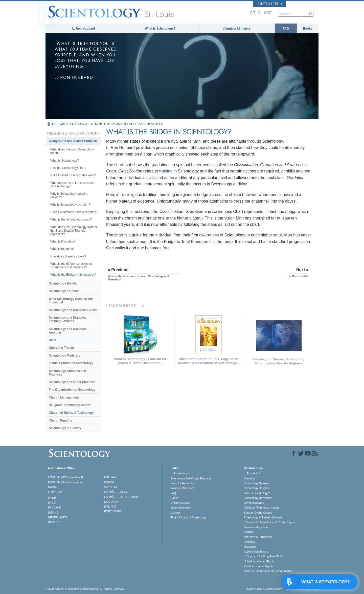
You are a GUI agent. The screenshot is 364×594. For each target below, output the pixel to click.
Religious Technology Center (70, 405)
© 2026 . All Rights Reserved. (85, 589)
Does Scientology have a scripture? (74, 212)
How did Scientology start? (68, 168)
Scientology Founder (64, 291)
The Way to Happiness (258, 537)
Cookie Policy (273, 589)
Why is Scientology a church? (70, 205)
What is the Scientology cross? (71, 219)
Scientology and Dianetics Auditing (68, 331)
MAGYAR (110, 477)
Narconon (250, 547)
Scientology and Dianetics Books (73, 310)
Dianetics (249, 478)
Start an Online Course (258, 513)
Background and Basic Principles (73, 141)
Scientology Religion (256, 488)
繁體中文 (54, 513)
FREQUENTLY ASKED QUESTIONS (79, 124)
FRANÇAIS (55, 492)
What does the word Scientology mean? (72, 151)
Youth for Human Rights (258, 566)
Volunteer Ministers (237, 29)
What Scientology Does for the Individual (71, 301)
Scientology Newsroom (258, 498)
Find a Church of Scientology (188, 517)
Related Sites (270, 4)
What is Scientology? (160, 29)
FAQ (286, 29)
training (166, 171)
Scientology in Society (65, 428)
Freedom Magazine (256, 527)
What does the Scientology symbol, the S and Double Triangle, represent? (74, 231)
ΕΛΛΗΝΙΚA (111, 502)
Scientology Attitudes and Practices (67, 373)
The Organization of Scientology (72, 390)
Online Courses (180, 503)
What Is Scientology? (65, 161)
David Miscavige (254, 503)
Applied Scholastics (256, 552)
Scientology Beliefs (63, 283)
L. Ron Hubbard (84, 29)
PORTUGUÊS (113, 511)
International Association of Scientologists (269, 522)
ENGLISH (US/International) (65, 477)
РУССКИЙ (55, 508)
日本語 (52, 503)
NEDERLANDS (58, 517)
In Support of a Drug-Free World (264, 556)
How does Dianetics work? (68, 256)
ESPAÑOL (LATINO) (117, 492)
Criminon (249, 542)
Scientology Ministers (64, 356)
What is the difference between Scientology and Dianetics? (71, 266)
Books (308, 29)
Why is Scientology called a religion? (69, 195)
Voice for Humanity (182, 483)
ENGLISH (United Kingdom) (65, 482)
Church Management (64, 398)
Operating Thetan (61, 348)
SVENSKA (111, 487)
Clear (53, 340)
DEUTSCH (55, 522)
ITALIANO (110, 507)
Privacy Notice (253, 589)
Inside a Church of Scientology (71, 363)
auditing (240, 184)
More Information (181, 508)
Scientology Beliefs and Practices (191, 478)
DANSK (53, 487)
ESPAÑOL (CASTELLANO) (121, 497)
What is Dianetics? (63, 241)
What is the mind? (62, 249)
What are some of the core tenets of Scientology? (73, 185)
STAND (248, 532)
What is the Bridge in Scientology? (73, 275)
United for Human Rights (259, 561)
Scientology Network (256, 483)
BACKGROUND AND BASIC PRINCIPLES (135, 124)
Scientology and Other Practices (72, 382)
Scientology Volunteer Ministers (263, 517)
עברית (53, 497)
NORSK (109, 482)
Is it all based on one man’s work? (73, 175)
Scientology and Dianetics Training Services (68, 319)
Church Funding (61, 421)
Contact (175, 513)
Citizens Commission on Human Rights (268, 571)
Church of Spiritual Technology (71, 413)
